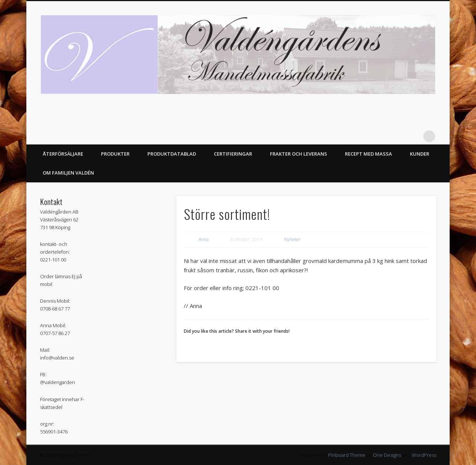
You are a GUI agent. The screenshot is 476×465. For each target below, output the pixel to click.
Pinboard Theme (347, 455)
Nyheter (292, 239)
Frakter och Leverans (299, 154)
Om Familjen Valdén (68, 173)
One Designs (387, 455)
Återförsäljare (63, 154)
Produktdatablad (172, 154)
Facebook (414, 136)
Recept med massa (369, 154)
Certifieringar (233, 154)
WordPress (424, 455)
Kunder (420, 154)
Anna (204, 239)
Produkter (115, 154)
